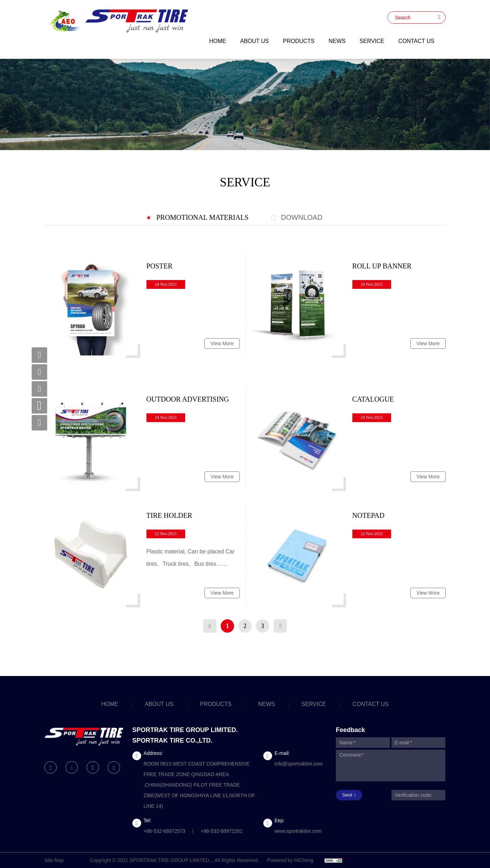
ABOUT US (255, 41)
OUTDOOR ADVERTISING (188, 439)
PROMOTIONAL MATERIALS (202, 217)
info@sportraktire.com (299, 764)
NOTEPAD (369, 555)
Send (347, 795)
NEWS (337, 41)
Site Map (54, 860)
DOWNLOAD (302, 217)
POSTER (159, 268)
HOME (218, 41)
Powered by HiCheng (290, 860)
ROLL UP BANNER (382, 268)
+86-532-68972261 (222, 831)
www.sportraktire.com (298, 831)
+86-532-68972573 (165, 831)
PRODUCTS (299, 41)
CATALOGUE (373, 439)
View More (222, 346)
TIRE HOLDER (169, 555)
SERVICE (372, 41)
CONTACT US (416, 41)
